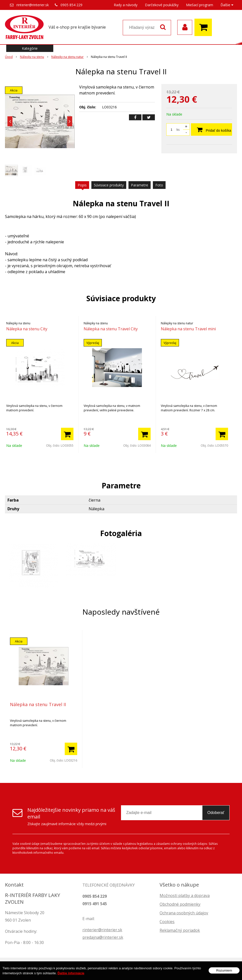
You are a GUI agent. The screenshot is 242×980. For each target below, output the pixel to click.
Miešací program (200, 5)
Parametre (140, 185)
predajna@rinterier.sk (103, 937)
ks (178, 130)
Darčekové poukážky (162, 5)
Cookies (167, 922)
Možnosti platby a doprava (185, 895)
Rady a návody (126, 5)
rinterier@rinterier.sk (33, 5)
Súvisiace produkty (109, 185)
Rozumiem (224, 970)
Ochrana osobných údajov (184, 913)
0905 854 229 (71, 5)
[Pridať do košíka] (67, 434)
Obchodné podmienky (180, 904)
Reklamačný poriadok (180, 930)
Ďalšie (227, 5)
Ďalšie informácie (71, 973)
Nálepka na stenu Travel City (111, 329)
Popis (82, 185)
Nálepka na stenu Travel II (38, 704)
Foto (159, 185)
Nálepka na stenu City (27, 329)
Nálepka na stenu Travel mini (188, 329)
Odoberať (216, 813)
